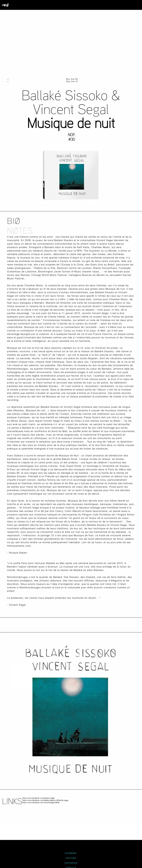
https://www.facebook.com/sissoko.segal (38, 798)
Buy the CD (72, 79)
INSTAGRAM (71, 863)
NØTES (20, 230)
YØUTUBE (71, 858)
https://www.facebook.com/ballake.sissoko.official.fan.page (45, 800)
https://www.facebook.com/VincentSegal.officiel (41, 802)
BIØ (14, 221)
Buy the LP (72, 81)
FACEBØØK (71, 853)
